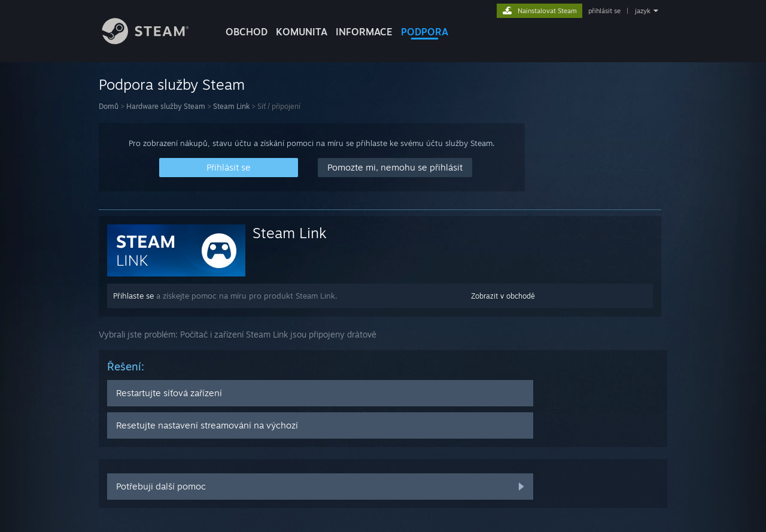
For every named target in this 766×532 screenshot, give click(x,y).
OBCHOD (247, 32)
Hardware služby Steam (166, 106)
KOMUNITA (302, 32)
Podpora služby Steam (172, 84)
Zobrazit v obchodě (503, 296)
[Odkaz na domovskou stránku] (154, 41)
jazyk (643, 11)
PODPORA (425, 32)
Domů (109, 106)
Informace (364, 32)
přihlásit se (604, 11)
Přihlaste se (133, 296)
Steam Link (231, 106)
